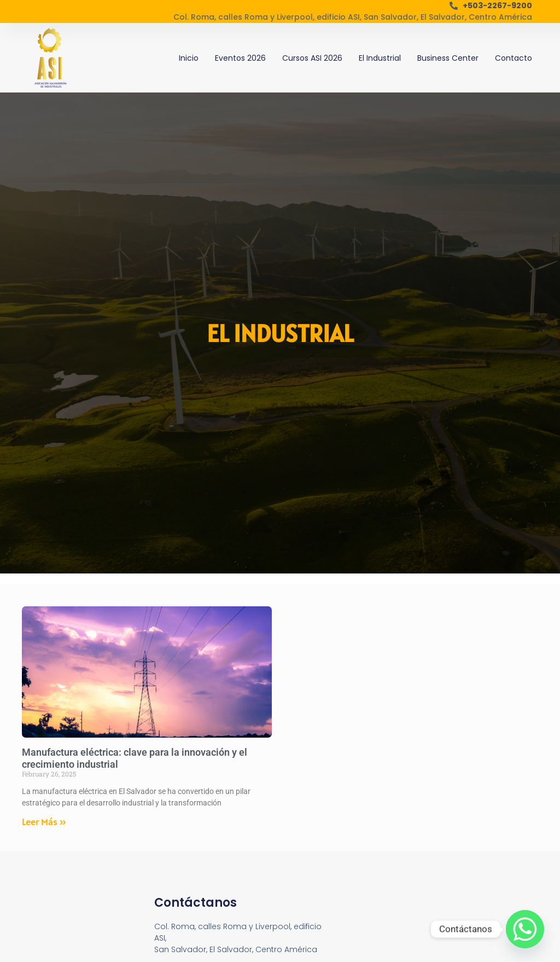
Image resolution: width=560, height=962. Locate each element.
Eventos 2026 (240, 58)
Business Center (448, 58)
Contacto (514, 58)
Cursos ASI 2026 (312, 58)
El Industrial (380, 58)
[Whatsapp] (525, 929)
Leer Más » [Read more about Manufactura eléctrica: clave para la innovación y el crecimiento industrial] (44, 822)
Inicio (189, 58)
